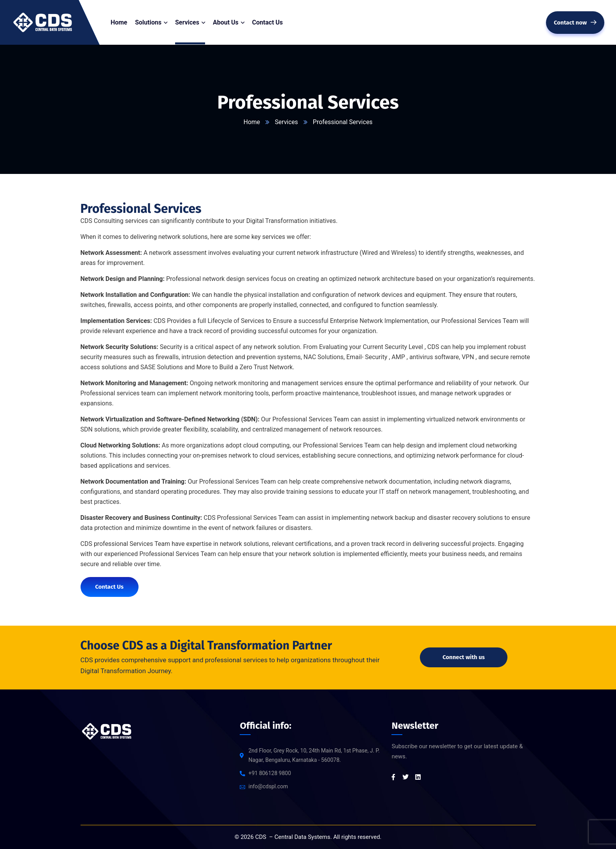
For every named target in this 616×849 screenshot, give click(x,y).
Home (252, 122)
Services (286, 122)
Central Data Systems (302, 837)
